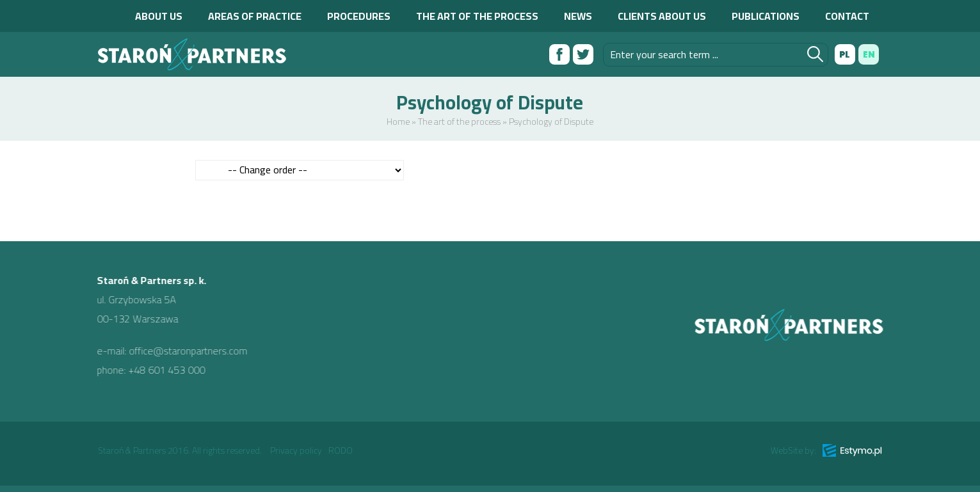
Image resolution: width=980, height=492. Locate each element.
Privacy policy (296, 450)
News (578, 16)
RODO (341, 450)
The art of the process (477, 16)
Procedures (359, 16)
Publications (766, 16)
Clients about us (662, 16)
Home (398, 122)
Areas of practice (255, 16)
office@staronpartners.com (182, 351)
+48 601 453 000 (161, 370)
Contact (847, 16)
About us (159, 16)
